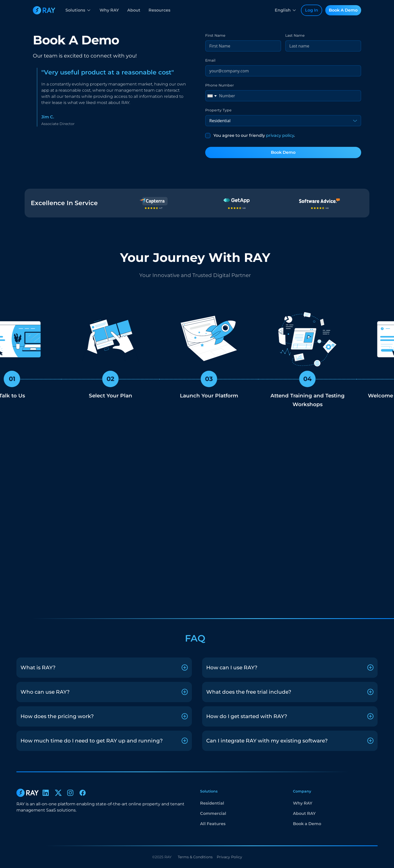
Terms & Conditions (195, 857)
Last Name (295, 35)
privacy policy (280, 135)
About (134, 10)
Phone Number (220, 85)
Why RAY (109, 10)
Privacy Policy (229, 857)
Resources (159, 10)
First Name (215, 35)
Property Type (218, 110)
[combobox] (212, 96)
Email (210, 60)
